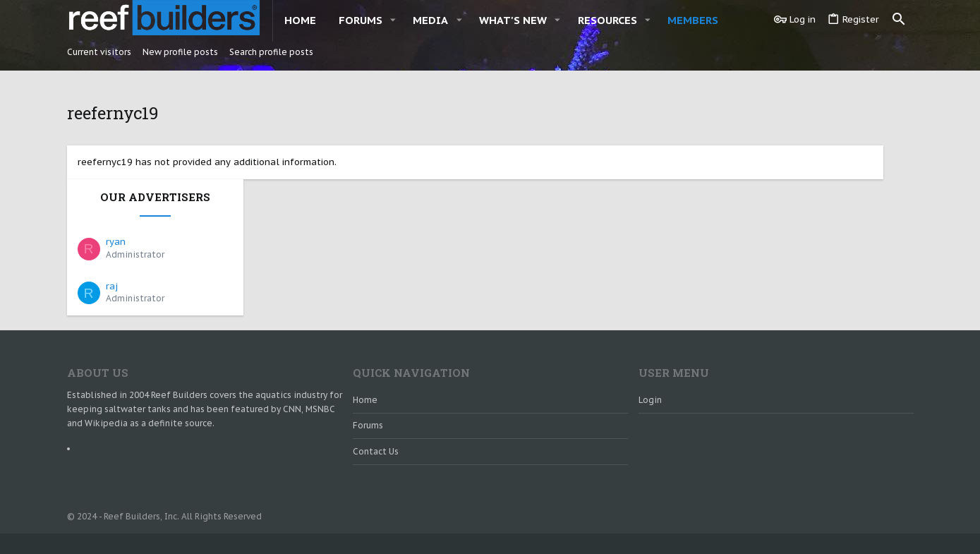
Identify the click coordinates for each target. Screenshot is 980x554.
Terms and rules (780, 526)
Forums (368, 392)
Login (650, 366)
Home (365, 366)
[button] (393, 20)
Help (831, 526)
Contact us (376, 417)
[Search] (899, 20)
